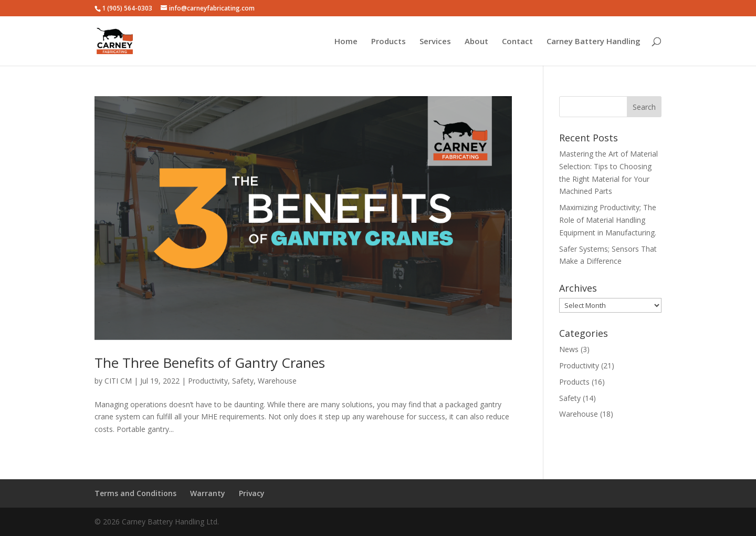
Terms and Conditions (135, 493)
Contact (517, 42)
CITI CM (118, 381)
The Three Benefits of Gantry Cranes (210, 363)
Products (388, 42)
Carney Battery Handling (594, 42)
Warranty (208, 493)
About (476, 42)
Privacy (252, 493)
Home (346, 42)
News (569, 349)
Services (435, 42)
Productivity (208, 381)
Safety (243, 381)
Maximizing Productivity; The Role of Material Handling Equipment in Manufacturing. (608, 220)
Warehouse (277, 381)
